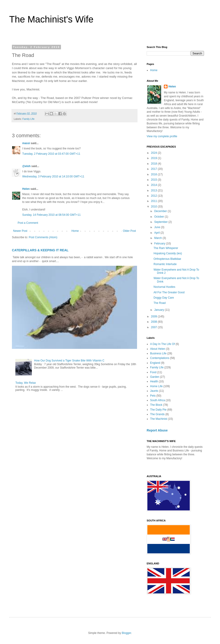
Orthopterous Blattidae (167, 259)
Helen (26, 189)
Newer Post (20, 231)
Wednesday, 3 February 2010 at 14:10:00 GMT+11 (53, 176)
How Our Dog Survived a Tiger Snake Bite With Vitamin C (69, 361)
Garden (155, 377)
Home (75, 231)
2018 (154, 164)
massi (26, 143)
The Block (156, 405)
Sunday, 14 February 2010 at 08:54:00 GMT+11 (51, 215)
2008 (154, 322)
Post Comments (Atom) (43, 237)
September (161, 222)
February (160, 244)
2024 (154, 153)
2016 (154, 174)
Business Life (158, 353)
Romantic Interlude (165, 264)
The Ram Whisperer (166, 248)
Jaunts (154, 391)
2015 (154, 180)
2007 (154, 327)
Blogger (126, 633)
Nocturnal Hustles (164, 287)
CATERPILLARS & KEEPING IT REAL (40, 250)
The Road (160, 303)
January (159, 310)
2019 (154, 158)
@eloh (26, 166)
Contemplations (160, 358)
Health (154, 381)
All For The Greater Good (169, 292)
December (161, 211)
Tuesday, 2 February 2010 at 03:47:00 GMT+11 (51, 154)
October (159, 217)
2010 (154, 207)
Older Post (129, 231)
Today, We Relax (26, 383)
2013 (154, 190)
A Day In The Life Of (162, 344)
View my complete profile (162, 136)
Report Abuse (157, 430)
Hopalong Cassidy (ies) (168, 253)
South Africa (158, 400)
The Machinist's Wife (51, 19)
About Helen (158, 349)
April (157, 233)
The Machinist (159, 419)
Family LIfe (29, 119)
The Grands (157, 414)
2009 (154, 316)
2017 (154, 169)
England (155, 363)
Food (153, 372)
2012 (154, 196)
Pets (153, 396)
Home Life (156, 386)
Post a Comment (28, 223)
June (158, 227)
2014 (154, 185)
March (158, 238)
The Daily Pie (158, 410)
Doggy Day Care (164, 298)
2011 (154, 201)
